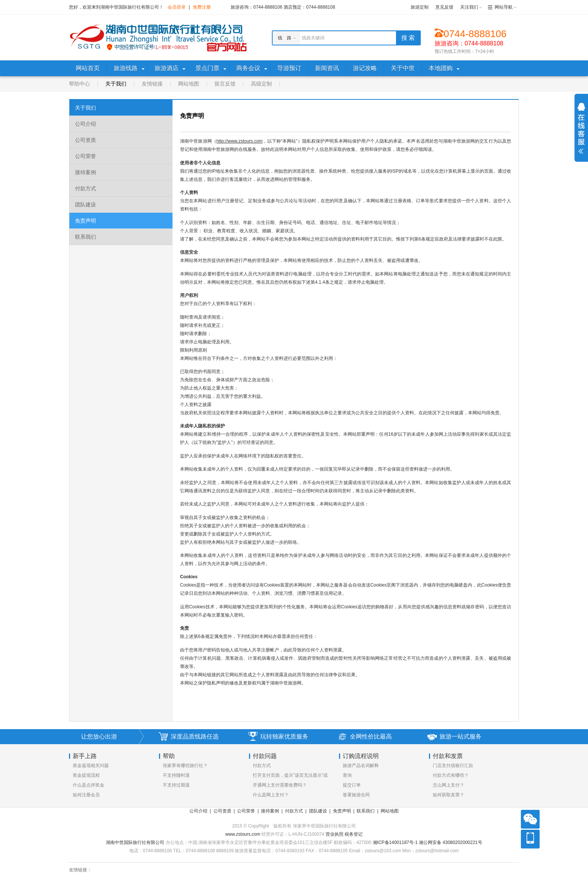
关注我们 (469, 7)
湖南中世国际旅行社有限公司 (135, 842)
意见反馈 (444, 7)
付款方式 (85, 188)
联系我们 (85, 237)
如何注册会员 (86, 795)
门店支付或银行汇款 (453, 766)
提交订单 (352, 785)
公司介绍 (85, 124)
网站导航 (504, 7)
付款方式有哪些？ (451, 775)
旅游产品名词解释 (361, 766)
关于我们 (116, 84)
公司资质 (85, 140)
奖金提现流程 (86, 775)
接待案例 (85, 172)
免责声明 (85, 221)
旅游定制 (420, 7)
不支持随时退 (176, 775)
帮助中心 (79, 84)
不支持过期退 (176, 785)
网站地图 (189, 84)
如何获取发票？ (448, 795)
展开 (581, 128)
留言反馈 (225, 84)
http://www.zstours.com (239, 141)
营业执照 (335, 834)
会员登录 (177, 7)
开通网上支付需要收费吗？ (280, 785)
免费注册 (202, 7)
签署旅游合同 (356, 795)
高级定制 (261, 84)
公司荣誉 (85, 156)
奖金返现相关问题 (91, 766)
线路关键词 (313, 38)
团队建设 (85, 205)
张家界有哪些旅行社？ (185, 766)
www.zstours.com (243, 834)
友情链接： (80, 870)
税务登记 (354, 834)
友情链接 (152, 84)
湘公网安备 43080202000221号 (451, 842)
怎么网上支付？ (448, 785)
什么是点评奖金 (88, 785)
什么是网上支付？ (271, 795)
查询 (347, 775)
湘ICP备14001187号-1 (395, 842)
